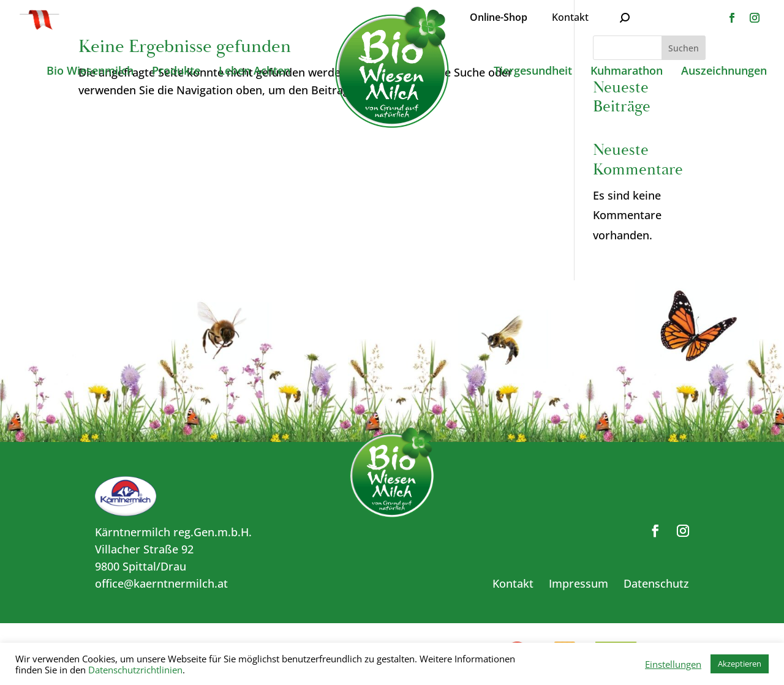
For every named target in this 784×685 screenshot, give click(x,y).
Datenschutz (656, 583)
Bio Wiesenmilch (90, 72)
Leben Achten (254, 72)
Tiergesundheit (533, 72)
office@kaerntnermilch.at (161, 583)
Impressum (579, 583)
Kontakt (570, 17)
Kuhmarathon (627, 72)
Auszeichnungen (724, 72)
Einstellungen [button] (673, 664)
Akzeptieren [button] (740, 664)
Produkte (176, 72)
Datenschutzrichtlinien (135, 670)
